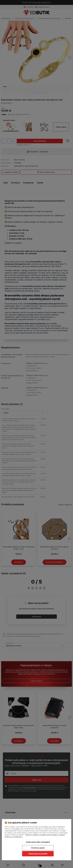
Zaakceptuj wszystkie (38, 854)
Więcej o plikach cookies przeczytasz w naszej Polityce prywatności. (35, 836)
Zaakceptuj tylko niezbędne (38, 842)
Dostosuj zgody (38, 848)
